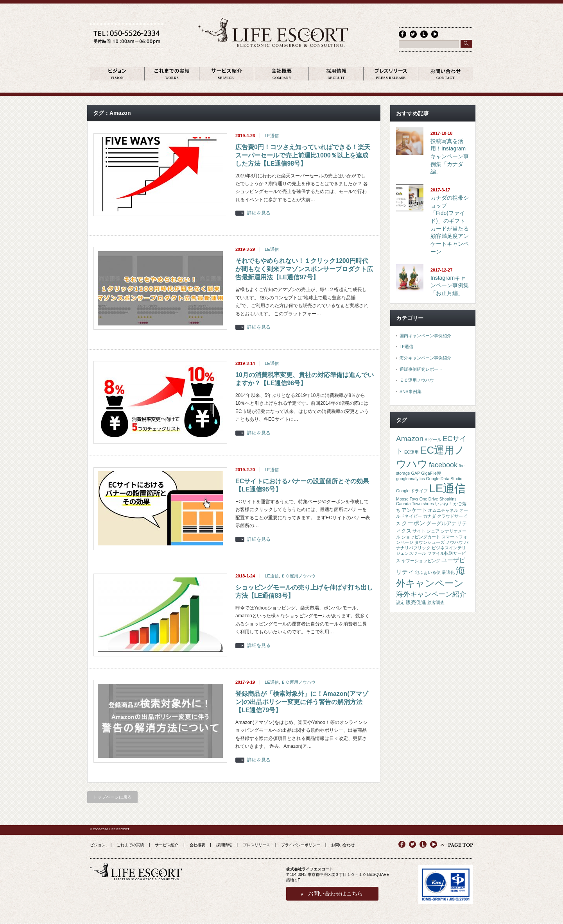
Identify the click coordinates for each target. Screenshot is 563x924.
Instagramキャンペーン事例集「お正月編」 (450, 286)
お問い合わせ (343, 845)
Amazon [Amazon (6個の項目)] (410, 439)
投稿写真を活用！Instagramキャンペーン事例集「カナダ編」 (450, 157)
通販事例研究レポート (421, 370)
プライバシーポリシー (301, 845)
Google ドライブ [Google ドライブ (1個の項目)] (412, 491)
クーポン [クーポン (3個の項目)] (413, 523)
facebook (402, 34)
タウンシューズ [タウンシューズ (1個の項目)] (429, 543)
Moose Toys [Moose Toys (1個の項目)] (407, 499)
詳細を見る (259, 214)
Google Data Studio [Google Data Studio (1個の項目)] (444, 479)
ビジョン (98, 845)
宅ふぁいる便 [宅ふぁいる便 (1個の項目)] (428, 573)
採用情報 (224, 845)
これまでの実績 (130, 845)
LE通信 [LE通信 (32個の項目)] (447, 489)
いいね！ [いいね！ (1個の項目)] (444, 504)
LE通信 (272, 136)
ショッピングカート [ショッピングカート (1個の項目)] (421, 537)
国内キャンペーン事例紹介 (425, 336)
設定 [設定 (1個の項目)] (400, 603)
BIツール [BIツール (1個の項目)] (433, 440)
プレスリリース (256, 845)
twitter (413, 34)
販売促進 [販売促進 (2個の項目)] (416, 603)
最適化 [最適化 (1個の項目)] (448, 573)
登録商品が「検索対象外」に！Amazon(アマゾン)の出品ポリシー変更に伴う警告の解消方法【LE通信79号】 (302, 702)
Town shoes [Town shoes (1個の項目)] (423, 504)
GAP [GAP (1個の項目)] (416, 474)
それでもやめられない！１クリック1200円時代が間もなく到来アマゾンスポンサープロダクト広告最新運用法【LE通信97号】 (304, 270)
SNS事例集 (411, 392)
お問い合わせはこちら (335, 894)
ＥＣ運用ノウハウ (298, 576)
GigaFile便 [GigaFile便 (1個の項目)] (431, 474)
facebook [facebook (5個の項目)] (443, 465)
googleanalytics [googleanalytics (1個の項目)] (410, 479)
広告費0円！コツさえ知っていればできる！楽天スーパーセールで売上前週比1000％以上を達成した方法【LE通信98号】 (303, 156)
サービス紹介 (167, 845)
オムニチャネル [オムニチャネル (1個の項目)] (443, 511)
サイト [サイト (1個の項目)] (419, 531)
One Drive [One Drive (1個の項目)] (429, 499)
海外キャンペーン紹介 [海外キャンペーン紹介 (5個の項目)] (431, 595)
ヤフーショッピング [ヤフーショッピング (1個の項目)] (421, 561)
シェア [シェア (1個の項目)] (433, 531)
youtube (434, 34)
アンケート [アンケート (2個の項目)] (414, 510)
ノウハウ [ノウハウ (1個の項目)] (454, 543)
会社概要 (197, 845)
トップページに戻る (112, 797)
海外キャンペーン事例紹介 (425, 358)
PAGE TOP (461, 845)
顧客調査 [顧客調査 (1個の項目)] (436, 603)
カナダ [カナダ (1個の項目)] (429, 517)
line (423, 34)
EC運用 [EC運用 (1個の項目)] (411, 452)
